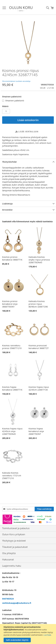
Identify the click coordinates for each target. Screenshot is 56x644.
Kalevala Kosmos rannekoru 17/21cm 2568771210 (12, 476)
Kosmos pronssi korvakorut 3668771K (12, 258)
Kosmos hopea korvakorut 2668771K (12, 388)
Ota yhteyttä (9, 553)
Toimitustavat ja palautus (16, 528)
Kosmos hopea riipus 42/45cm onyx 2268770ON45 (12, 431)
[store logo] (21, 9)
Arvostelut (7, 210)
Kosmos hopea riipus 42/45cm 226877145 (39, 388)
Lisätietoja (7, 204)
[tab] (28, 162)
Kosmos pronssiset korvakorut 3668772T (39, 347)
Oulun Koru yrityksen (14, 534)
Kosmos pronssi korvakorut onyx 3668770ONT (10, 304)
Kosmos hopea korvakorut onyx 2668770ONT (36, 431)
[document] (28, 634)
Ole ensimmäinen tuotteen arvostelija (16, 81)
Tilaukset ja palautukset (15, 547)
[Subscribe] (44, 509)
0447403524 (8, 599)
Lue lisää (47, 635)
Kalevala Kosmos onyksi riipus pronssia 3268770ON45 (39, 260)
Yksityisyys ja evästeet (14, 541)
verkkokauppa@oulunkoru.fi (17, 603)
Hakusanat (8, 560)
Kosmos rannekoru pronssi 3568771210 (12, 347)
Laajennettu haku (12, 566)
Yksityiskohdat (9, 162)
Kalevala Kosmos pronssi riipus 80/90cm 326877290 (38, 304)
